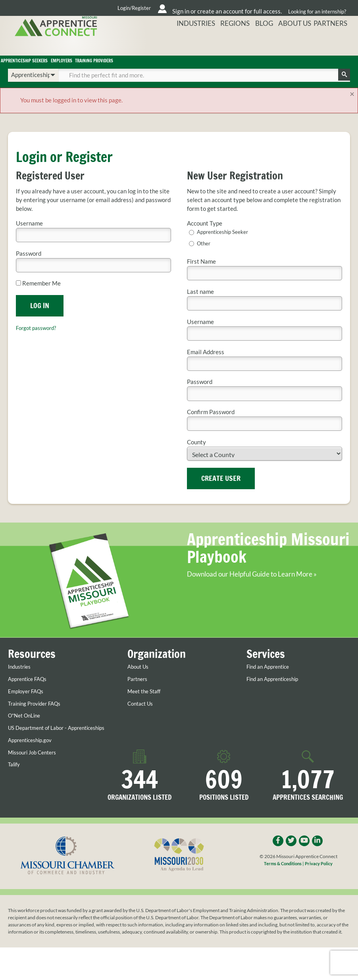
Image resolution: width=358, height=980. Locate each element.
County (196, 453)
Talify (15, 782)
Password (29, 264)
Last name (200, 302)
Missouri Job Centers (36, 770)
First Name (201, 272)
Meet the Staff (146, 702)
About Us (303, 44)
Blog (277, 44)
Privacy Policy (320, 882)
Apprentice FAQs (30, 690)
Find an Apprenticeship (276, 690)
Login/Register (67, 8)
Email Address (206, 363)
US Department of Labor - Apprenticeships (41, 742)
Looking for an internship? (317, 8)
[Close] (352, 104)
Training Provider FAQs (38, 714)
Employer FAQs (28, 702)
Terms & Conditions (282, 882)
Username (29, 234)
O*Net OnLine (27, 726)
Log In (40, 316)
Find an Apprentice (271, 677)
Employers (142, 67)
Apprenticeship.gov (33, 757)
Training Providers (218, 67)
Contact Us (142, 714)
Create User (221, 489)
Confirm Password (211, 423)
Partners (335, 44)
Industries (220, 44)
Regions (253, 44)
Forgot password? (39, 338)
